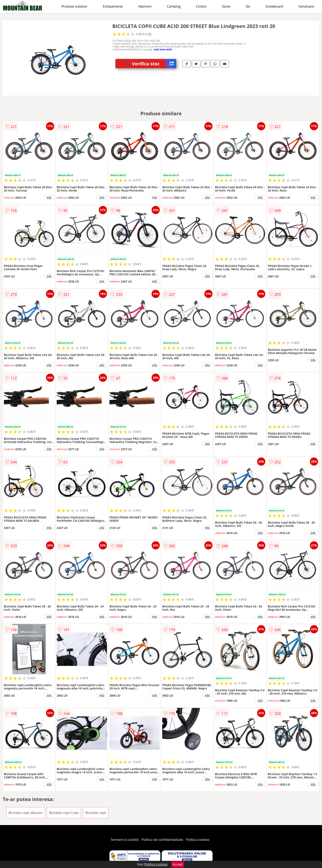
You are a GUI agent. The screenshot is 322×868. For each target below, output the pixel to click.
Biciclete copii (96, 813)
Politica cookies (198, 840)
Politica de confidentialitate (162, 840)
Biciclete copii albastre (26, 813)
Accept (178, 864)
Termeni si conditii (125, 840)
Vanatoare (306, 6)
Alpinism (145, 6)
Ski (248, 6)
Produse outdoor (74, 6)
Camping (174, 6)
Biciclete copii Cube (64, 813)
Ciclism (201, 6)
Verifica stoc (154, 64)
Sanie (226, 6)
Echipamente (113, 6)
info (49, 197)
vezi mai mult (163, 49)
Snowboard (274, 6)
